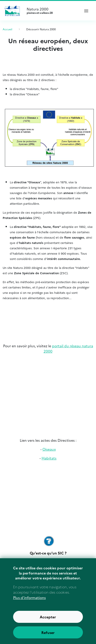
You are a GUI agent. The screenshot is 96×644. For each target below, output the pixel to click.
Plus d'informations (29, 602)
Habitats (49, 458)
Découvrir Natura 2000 (41, 29)
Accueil (7, 29)
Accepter (48, 621)
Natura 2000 (52, 11)
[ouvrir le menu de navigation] (86, 11)
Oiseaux (49, 449)
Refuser (48, 637)
